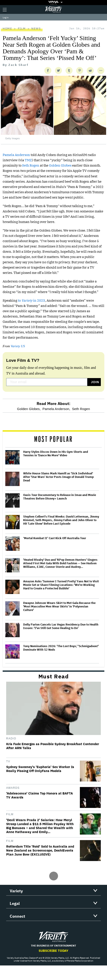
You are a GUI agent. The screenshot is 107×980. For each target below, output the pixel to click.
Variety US (18, 346)
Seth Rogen (31, 165)
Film (22, 29)
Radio (11, 739)
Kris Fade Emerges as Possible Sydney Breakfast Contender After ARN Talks (53, 746)
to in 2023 (31, 300)
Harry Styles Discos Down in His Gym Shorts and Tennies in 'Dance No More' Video (56, 454)
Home (7, 29)
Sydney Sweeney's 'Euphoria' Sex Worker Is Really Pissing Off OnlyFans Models (40, 769)
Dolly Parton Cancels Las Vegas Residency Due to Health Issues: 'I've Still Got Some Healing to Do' (61, 626)
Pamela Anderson (16, 155)
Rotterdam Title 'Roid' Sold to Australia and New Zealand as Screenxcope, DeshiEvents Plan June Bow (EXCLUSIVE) (40, 850)
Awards (13, 788)
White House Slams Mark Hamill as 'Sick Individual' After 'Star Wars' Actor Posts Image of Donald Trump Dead (58, 477)
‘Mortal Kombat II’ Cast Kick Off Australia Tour (55, 538)
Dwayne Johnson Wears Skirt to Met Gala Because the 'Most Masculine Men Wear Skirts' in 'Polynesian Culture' (59, 606)
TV (8, 761)
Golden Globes (60, 165)
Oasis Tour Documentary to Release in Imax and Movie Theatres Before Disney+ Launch (60, 497)
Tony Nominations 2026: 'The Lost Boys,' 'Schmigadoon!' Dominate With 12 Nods (61, 648)
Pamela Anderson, (56, 409)
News (36, 29)
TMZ (28, 160)
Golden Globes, (29, 409)
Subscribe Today (53, 951)
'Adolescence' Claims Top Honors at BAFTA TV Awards (39, 795)
